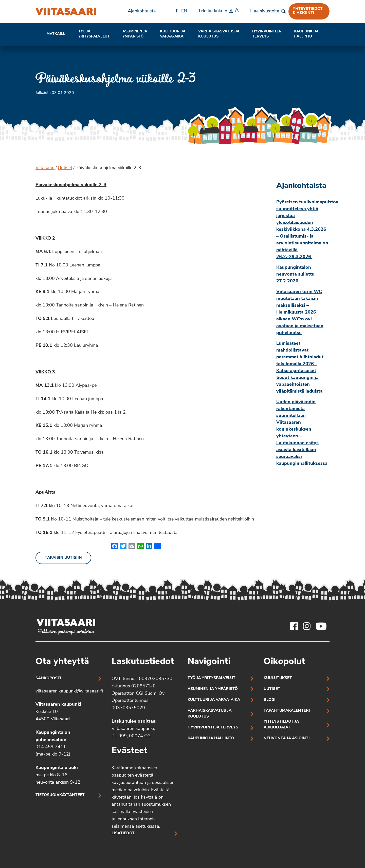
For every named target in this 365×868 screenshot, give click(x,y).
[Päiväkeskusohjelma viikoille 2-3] (66, 11)
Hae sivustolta (265, 11)
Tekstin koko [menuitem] (218, 11)
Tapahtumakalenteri (287, 711)
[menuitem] (144, 11)
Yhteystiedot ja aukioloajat (281, 725)
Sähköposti (48, 678)
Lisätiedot (123, 833)
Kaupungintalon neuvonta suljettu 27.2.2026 (295, 274)
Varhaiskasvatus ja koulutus (219, 34)
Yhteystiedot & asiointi (308, 11)
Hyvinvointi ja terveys (213, 728)
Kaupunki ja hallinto (306, 34)
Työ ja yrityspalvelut (94, 34)
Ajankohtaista (142, 11)
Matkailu (56, 34)
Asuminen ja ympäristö (135, 34)
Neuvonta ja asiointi (287, 738)
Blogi (270, 700)
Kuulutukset (278, 678)
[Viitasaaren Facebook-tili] (294, 626)
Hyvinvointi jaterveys (267, 34)
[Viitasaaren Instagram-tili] (307, 626)
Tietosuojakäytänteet (60, 795)
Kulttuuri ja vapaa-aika (173, 34)
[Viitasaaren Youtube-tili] (321, 626)
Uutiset (65, 168)
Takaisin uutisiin (63, 558)
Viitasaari (45, 168)
